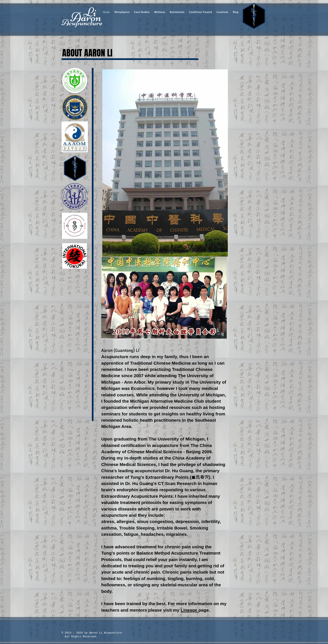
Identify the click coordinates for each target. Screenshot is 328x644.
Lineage (189, 610)
